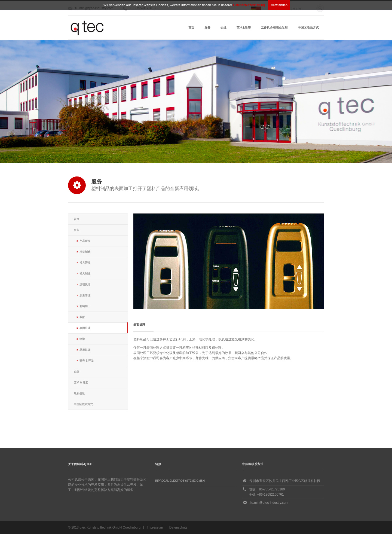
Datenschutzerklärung (249, 5)
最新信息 (79, 393)
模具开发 (85, 263)
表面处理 (85, 328)
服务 (207, 28)
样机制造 (85, 252)
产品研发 (85, 241)
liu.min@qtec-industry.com (269, 503)
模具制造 (85, 274)
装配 (82, 317)
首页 (191, 28)
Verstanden (279, 5)
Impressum (155, 527)
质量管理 (85, 295)
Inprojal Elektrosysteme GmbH (180, 481)
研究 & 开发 (87, 361)
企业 (223, 28)
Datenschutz (178, 527)
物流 (82, 339)
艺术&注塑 (244, 28)
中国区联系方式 (308, 28)
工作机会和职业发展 (274, 28)
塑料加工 (85, 306)
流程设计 (85, 284)
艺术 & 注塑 (81, 382)
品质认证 (85, 350)
